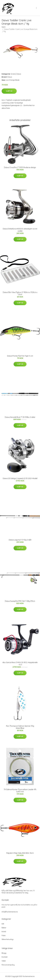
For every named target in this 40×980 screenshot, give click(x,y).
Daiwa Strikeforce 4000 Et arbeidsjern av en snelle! (20, 230)
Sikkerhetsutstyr (8, 939)
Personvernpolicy (8, 965)
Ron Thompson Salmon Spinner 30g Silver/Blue (20, 727)
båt (3, 924)
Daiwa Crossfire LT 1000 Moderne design (20, 167)
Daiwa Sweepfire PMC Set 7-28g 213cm (20, 601)
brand (13, 74)
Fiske (4, 935)
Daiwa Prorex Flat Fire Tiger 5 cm (20, 356)
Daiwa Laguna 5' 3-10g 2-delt (20, 540)
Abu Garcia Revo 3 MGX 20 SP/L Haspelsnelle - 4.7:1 (20, 664)
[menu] (37, 8)
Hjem (4, 27)
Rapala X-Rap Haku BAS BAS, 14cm (20, 853)
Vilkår (4, 961)
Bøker (4, 928)
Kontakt (5, 957)
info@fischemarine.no (10, 912)
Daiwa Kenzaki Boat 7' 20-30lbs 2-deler (20, 417)
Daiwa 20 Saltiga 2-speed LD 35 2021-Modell (20, 478)
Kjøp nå (9, 91)
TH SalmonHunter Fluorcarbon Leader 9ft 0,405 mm (20, 791)
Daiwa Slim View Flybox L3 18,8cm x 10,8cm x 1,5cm (20, 293)
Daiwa (19, 74)
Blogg (4, 953)
